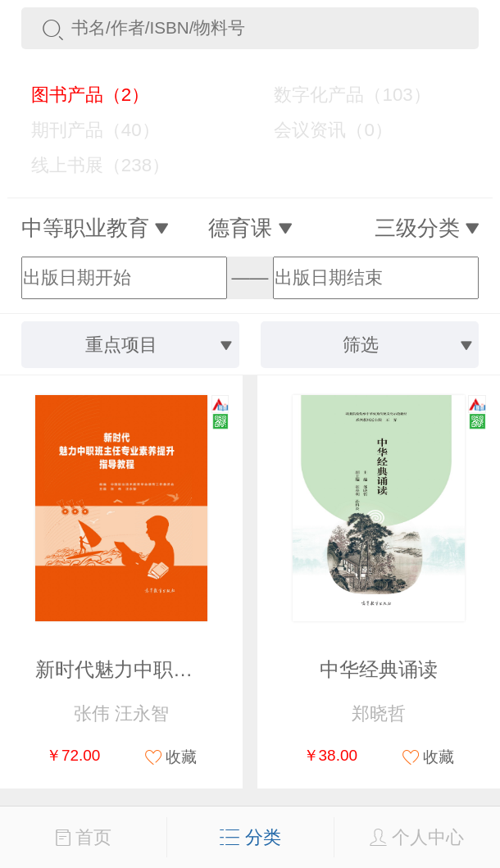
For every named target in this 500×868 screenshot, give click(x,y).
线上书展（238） (90, 165)
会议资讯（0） (323, 130)
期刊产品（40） (85, 130)
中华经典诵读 (379, 669)
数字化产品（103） (343, 95)
